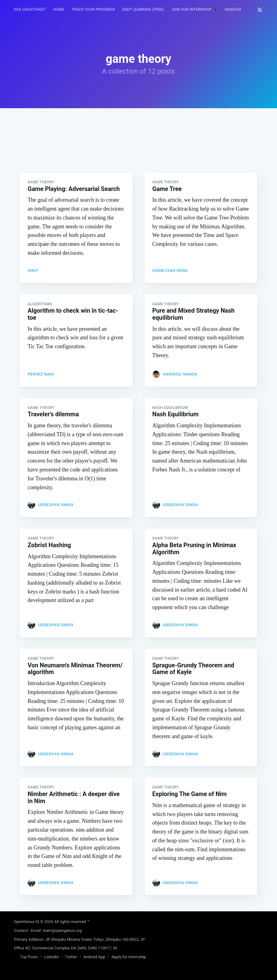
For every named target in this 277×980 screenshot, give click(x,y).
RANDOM (233, 10)
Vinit (33, 271)
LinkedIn (52, 957)
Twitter (71, 957)
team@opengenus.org (62, 930)
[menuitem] (30, 10)
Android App (94, 957)
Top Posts (29, 957)
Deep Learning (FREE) (143, 10)
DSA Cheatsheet (30, 10)
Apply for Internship (129, 957)
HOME (59, 10)
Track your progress (93, 10)
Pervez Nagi (41, 375)
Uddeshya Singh (56, 506)
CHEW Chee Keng (170, 271)
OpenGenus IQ (26, 922)
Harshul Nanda (180, 375)
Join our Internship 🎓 (195, 10)
